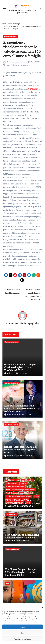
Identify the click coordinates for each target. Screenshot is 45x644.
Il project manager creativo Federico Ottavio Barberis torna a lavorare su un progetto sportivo (22, 504)
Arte (7, 584)
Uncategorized (11, 514)
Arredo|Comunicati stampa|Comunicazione (20, 490)
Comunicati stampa (11, 37)
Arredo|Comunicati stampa (15, 486)
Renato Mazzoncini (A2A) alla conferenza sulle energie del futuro (20, 450)
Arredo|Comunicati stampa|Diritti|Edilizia (20, 493)
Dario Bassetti (11, 414)
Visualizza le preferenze (23, 639)
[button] (41, 606)
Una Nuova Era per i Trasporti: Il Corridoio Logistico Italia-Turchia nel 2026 (22, 367)
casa (9, 65)
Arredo (23, 483)
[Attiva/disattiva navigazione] (5, 8)
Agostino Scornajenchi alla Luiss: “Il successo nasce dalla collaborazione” (21, 408)
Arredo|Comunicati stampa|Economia (18, 496)
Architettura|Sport (12, 483)
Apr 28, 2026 (26, 414)
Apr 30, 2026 (24, 373)
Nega (23, 633)
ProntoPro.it (32, 89)
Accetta (23, 627)
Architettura (10, 480)
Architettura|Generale (24, 480)
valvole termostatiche (20, 65)
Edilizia (36, 496)
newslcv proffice (12, 455)
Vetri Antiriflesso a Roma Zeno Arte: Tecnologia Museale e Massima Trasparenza (22, 538)
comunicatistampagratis (18, 62)
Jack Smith (10, 373)
